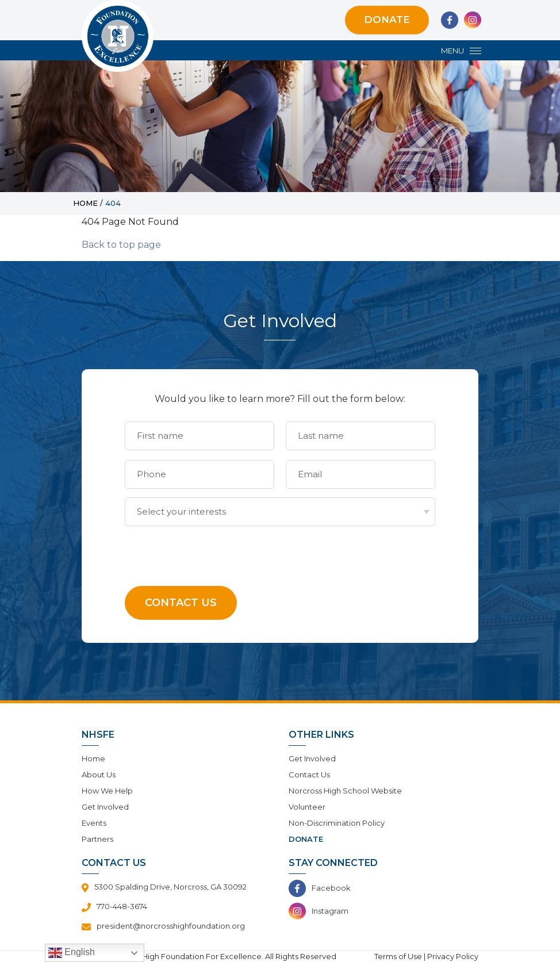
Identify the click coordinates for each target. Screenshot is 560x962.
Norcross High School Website (345, 791)
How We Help (107, 791)
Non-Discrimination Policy (337, 823)
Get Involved (105, 807)
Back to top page (121, 245)
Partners (97, 839)
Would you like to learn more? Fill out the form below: (280, 399)
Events (94, 823)
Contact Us (309, 775)
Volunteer (307, 807)
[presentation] (212, 549)
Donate (387, 20)
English (72, 953)
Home (93, 758)
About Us (99, 775)
